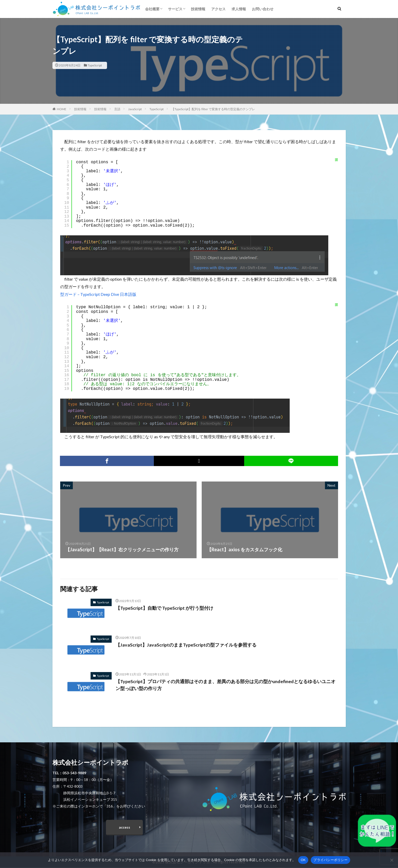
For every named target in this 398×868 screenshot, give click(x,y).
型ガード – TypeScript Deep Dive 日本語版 (98, 294)
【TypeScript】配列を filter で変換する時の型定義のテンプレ (213, 109)
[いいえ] (392, 860)
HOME (62, 109)
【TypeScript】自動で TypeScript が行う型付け (164, 608)
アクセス (218, 9)
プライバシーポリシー (330, 860)
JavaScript (135, 109)
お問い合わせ (263, 9)
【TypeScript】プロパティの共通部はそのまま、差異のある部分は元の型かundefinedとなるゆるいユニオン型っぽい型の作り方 (225, 685)
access (125, 827)
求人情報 (239, 9)
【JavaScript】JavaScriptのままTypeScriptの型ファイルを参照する (186, 645)
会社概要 (152, 9)
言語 (117, 109)
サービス (175, 9)
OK (303, 860)
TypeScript (95, 65)
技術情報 (198, 9)
